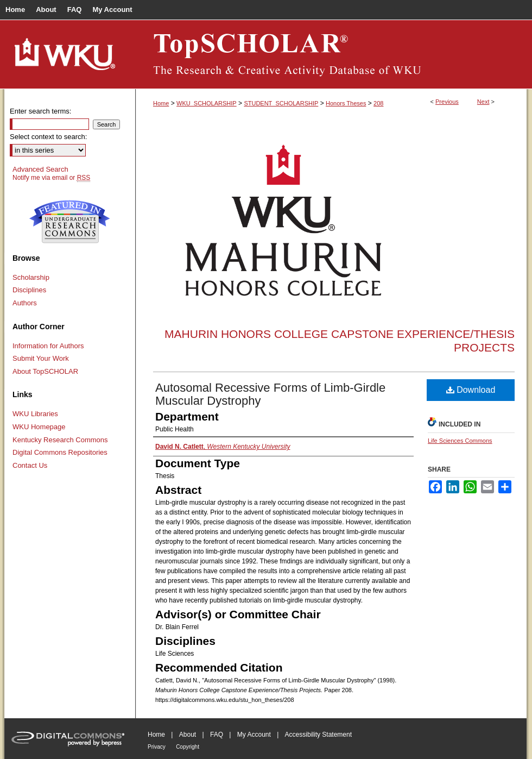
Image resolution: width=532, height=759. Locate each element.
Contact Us (30, 465)
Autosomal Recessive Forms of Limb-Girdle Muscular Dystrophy (270, 394)
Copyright (188, 747)
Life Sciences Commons (460, 441)
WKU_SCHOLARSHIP (207, 103)
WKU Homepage (39, 427)
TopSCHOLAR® (331, 54)
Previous (447, 102)
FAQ (217, 735)
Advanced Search (40, 169)
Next (483, 102)
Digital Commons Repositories (60, 452)
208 (378, 103)
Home (161, 103)
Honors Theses (346, 103)
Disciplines (29, 290)
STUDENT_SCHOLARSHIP (281, 103)
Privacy (157, 747)
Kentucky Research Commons (60, 440)
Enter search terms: (40, 111)
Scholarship (31, 277)
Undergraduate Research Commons (69, 222)
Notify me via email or (51, 178)
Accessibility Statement (318, 735)
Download (471, 390)
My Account (254, 735)
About (188, 735)
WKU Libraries (35, 414)
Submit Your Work (41, 358)
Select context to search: (48, 137)
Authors (25, 303)
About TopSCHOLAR (45, 371)
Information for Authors (48, 346)
